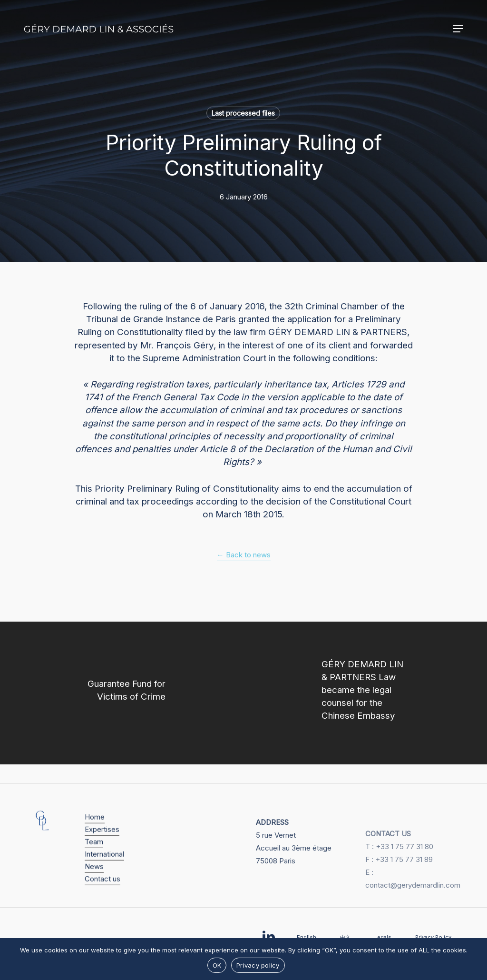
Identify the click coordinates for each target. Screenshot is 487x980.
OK (217, 965)
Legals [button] (383, 937)
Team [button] (94, 853)
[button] (458, 29)
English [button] (307, 937)
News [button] (94, 877)
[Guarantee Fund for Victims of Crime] (122, 693)
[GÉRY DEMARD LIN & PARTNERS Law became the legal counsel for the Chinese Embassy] (365, 693)
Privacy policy (258, 965)
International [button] (104, 865)
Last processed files (243, 113)
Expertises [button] (102, 840)
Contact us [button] (102, 890)
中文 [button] (345, 937)
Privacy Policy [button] (433, 937)
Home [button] (95, 828)
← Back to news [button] (244, 555)
